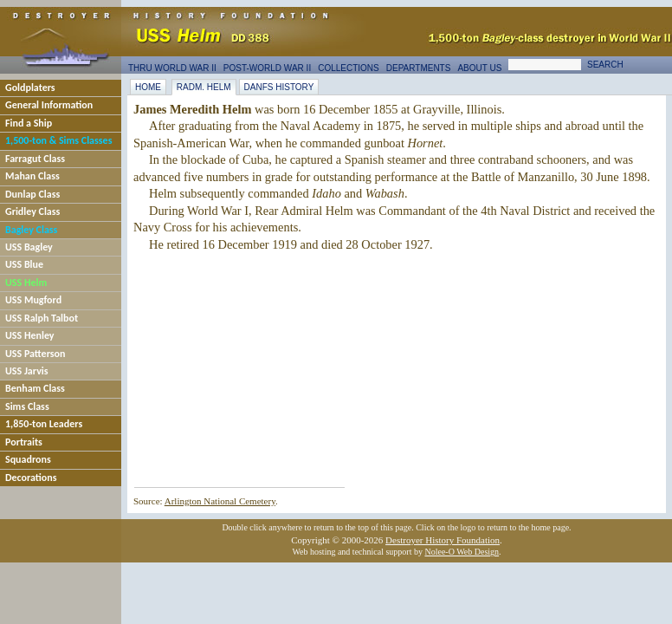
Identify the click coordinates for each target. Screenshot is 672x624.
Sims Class (27, 406)
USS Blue (24, 264)
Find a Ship (29, 123)
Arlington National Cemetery (220, 501)
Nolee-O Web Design (462, 552)
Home (148, 87)
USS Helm (26, 283)
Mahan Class (32, 176)
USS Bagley (29, 247)
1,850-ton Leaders (44, 424)
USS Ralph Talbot (42, 318)
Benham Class (35, 388)
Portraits (24, 442)
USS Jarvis (27, 371)
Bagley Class (31, 230)
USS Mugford (33, 300)
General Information (49, 105)
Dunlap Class (32, 194)
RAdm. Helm (204, 87)
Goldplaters (30, 88)
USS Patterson (35, 354)
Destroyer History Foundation (443, 540)
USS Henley (30, 335)
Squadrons (28, 459)
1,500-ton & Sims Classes (58, 140)
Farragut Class (35, 159)
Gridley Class (32, 211)
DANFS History (279, 87)
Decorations (31, 478)
